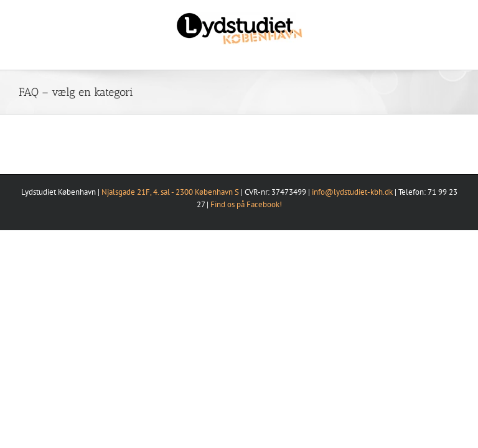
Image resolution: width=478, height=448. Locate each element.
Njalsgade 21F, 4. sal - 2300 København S (170, 192)
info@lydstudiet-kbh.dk (352, 192)
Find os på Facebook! (246, 204)
